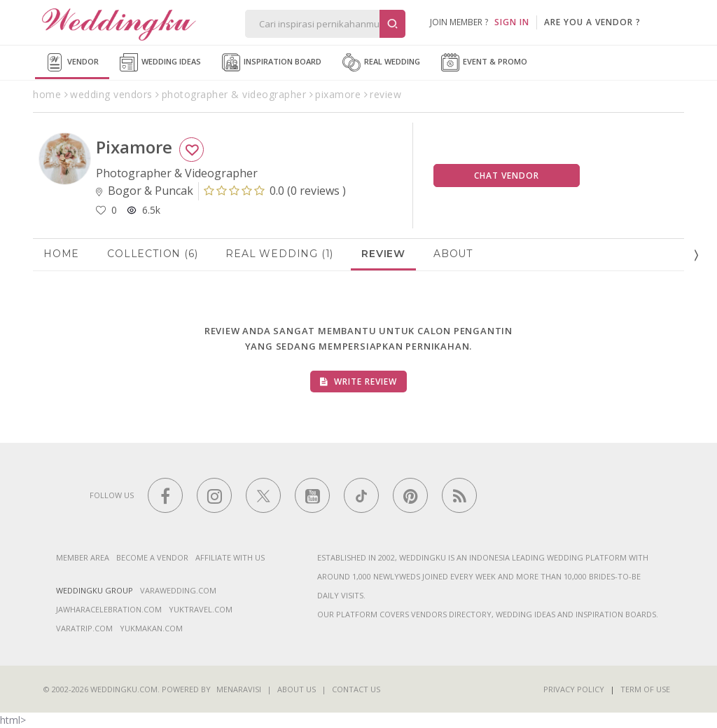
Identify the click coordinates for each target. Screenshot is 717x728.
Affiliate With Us (230, 557)
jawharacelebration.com (109, 609)
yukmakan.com (151, 628)
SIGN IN (512, 22)
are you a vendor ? (592, 22)
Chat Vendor (507, 176)
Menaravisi (239, 689)
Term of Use (645, 689)
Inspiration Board (272, 62)
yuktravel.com (201, 609)
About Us (297, 689)
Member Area (83, 557)
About (453, 254)
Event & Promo (484, 62)
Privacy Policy (574, 689)
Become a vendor (152, 557)
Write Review (358, 382)
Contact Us (356, 689)
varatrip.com (84, 628)
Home (61, 254)
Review (383, 254)
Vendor (72, 62)
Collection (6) (152, 254)
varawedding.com (178, 590)
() (275, 191)
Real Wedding (381, 62)
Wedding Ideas (160, 62)
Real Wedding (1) (279, 254)
